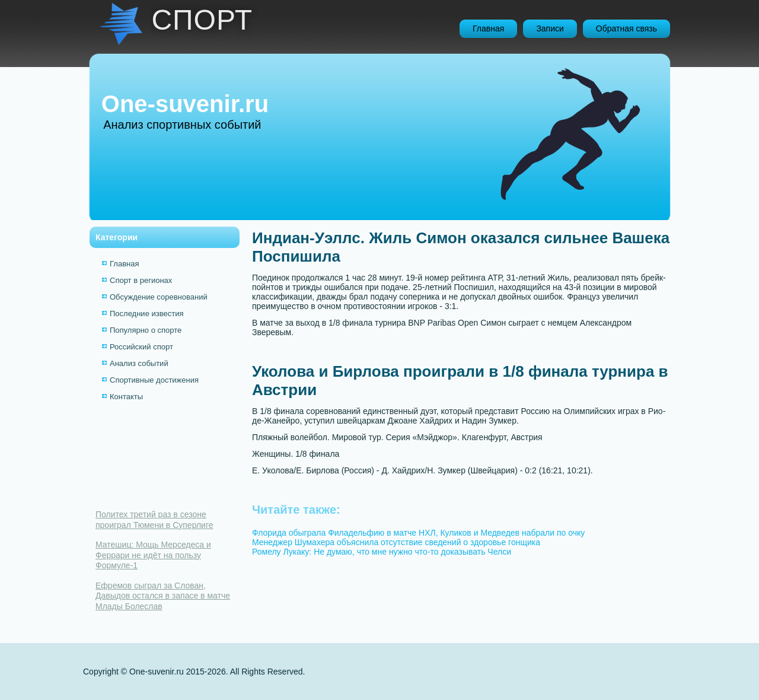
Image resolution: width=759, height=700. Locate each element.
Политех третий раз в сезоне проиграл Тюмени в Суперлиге (154, 520)
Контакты (126, 397)
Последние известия (146, 314)
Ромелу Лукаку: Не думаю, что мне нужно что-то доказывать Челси (382, 552)
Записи (550, 28)
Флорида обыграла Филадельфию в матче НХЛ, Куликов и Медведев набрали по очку (418, 533)
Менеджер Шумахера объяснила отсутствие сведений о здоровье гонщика (396, 542)
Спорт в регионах (141, 280)
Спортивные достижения (154, 380)
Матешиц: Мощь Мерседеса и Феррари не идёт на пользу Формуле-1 (153, 555)
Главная (488, 28)
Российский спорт (141, 347)
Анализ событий (139, 363)
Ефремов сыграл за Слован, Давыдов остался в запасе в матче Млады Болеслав (163, 596)
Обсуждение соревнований (159, 297)
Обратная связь (626, 28)
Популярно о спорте (146, 330)
